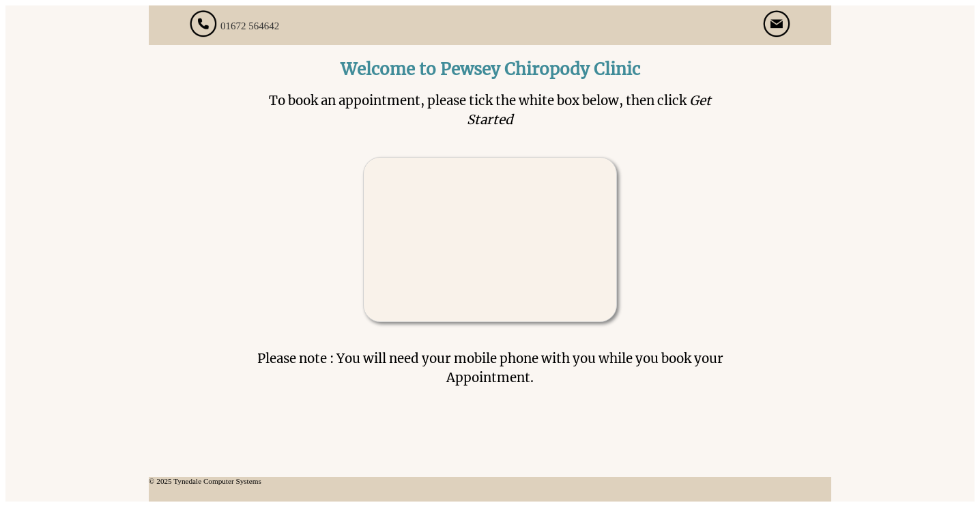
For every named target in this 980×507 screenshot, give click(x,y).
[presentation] (490, 231)
